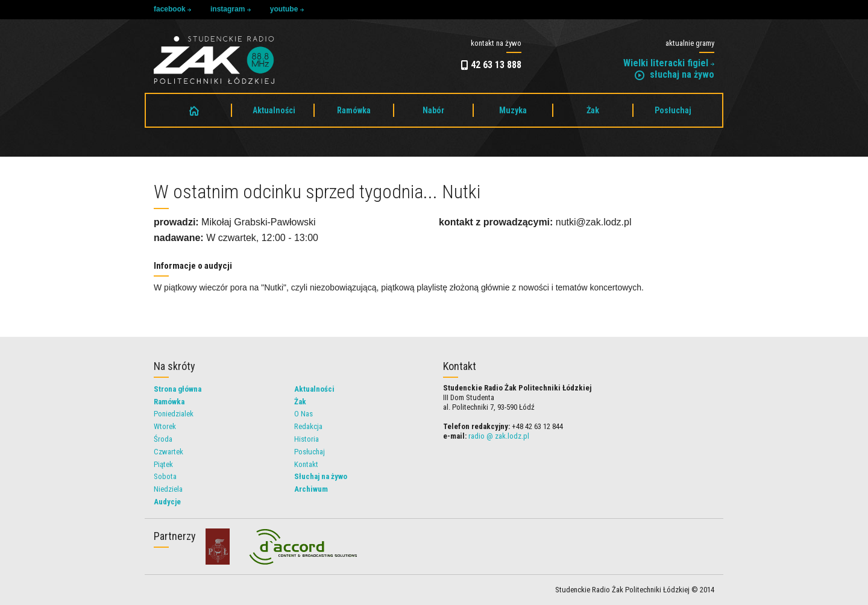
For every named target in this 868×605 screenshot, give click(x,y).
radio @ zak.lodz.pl (499, 436)
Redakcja (308, 426)
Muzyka (513, 110)
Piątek (163, 464)
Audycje (167, 502)
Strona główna (178, 389)
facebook (172, 9)
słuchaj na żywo (675, 74)
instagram (231, 9)
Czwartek (168, 452)
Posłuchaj (673, 110)
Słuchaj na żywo (321, 476)
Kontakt (306, 464)
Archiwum (311, 489)
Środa (163, 439)
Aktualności (274, 110)
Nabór (433, 110)
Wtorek (165, 426)
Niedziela (168, 489)
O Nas (303, 414)
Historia (307, 439)
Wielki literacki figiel (669, 63)
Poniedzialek (174, 414)
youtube (287, 9)
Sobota (165, 476)
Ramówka (354, 110)
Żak (593, 110)
